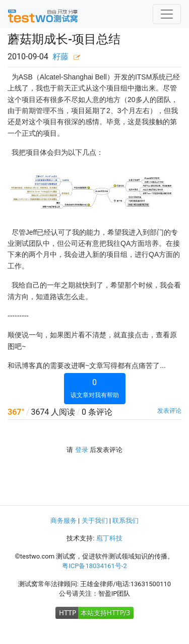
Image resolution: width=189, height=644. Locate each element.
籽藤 (60, 57)
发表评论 (169, 411)
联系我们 (125, 521)
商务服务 (64, 521)
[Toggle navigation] (167, 14)
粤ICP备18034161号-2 (94, 566)
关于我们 (95, 521)
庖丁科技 (109, 538)
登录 (82, 450)
